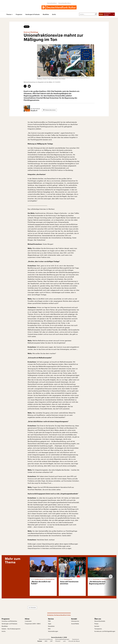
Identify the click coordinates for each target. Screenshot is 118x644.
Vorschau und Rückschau (9, 621)
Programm (19, 14)
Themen (9, 14)
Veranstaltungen (53, 631)
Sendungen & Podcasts (33, 14)
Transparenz (98, 629)
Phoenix (58, 641)
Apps (50, 624)
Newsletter (51, 626)
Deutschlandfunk (52, 3)
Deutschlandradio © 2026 (59, 637)
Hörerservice (75, 621)
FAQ (49, 621)
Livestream (28, 621)
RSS (49, 629)
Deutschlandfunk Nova (65, 3)
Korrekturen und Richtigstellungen (105, 631)
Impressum (76, 639)
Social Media (75, 624)
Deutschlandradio (100, 621)
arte (64, 641)
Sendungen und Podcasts (9, 624)
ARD (46, 641)
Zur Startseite (32, 607)
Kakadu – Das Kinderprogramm (11, 629)
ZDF (51, 641)
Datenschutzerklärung (46, 639)
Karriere (97, 626)
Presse (96, 624)
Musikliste (46, 14)
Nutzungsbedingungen (62, 639)
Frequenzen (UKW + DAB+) (33, 624)
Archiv (54, 14)
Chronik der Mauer (74, 641)
